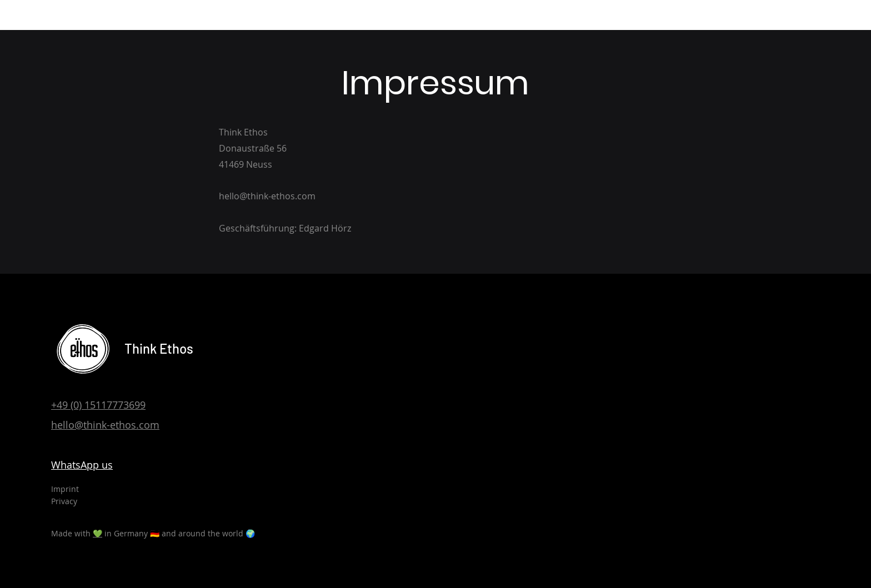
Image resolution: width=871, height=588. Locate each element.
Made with (72, 533)
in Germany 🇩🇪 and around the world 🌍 (179, 533)
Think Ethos (159, 348)
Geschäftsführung (257, 228)
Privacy (64, 501)
